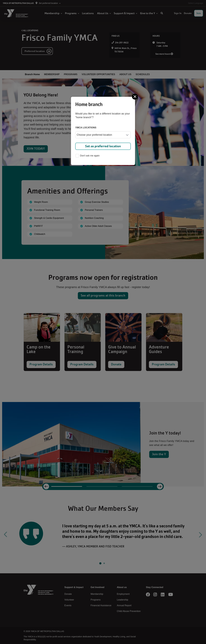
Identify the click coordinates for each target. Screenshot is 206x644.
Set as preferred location (103, 146)
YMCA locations (86, 128)
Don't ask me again (88, 156)
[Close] (135, 97)
